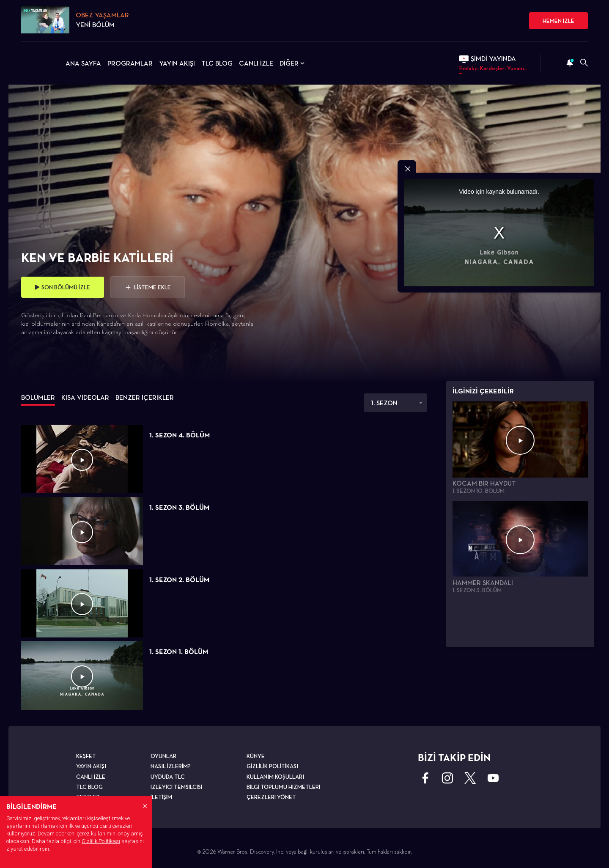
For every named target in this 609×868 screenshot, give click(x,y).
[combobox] (395, 403)
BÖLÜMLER (38, 397)
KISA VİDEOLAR (85, 397)
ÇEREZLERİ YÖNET (271, 797)
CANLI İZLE (256, 63)
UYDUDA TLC (168, 777)
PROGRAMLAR (130, 63)
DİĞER (293, 63)
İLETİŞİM (161, 797)
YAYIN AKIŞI (177, 63)
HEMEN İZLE (558, 21)
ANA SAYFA (83, 63)
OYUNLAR (163, 756)
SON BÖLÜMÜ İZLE (63, 287)
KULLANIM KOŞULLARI (275, 777)
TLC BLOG (217, 63)
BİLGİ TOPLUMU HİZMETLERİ (283, 787)
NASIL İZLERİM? (171, 766)
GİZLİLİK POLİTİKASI (272, 766)
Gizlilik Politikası (101, 841)
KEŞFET (86, 756)
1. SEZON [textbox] (384, 403)
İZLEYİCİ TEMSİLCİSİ (176, 787)
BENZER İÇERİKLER (145, 397)
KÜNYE (256, 756)
